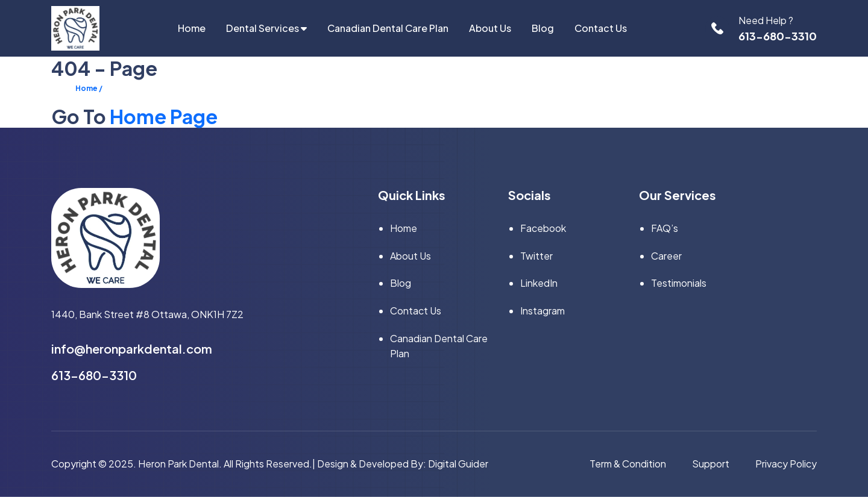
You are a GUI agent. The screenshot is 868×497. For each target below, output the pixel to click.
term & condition (628, 464)
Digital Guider (458, 464)
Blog (543, 28)
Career (666, 256)
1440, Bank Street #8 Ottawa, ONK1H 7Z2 (147, 314)
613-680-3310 (778, 36)
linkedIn (539, 283)
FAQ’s (665, 228)
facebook (543, 228)
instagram (542, 311)
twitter (536, 256)
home (192, 28)
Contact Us (601, 28)
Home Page (164, 116)
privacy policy (786, 464)
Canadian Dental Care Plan (388, 28)
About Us (490, 28)
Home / (89, 88)
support (711, 464)
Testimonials (679, 283)
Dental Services (266, 28)
